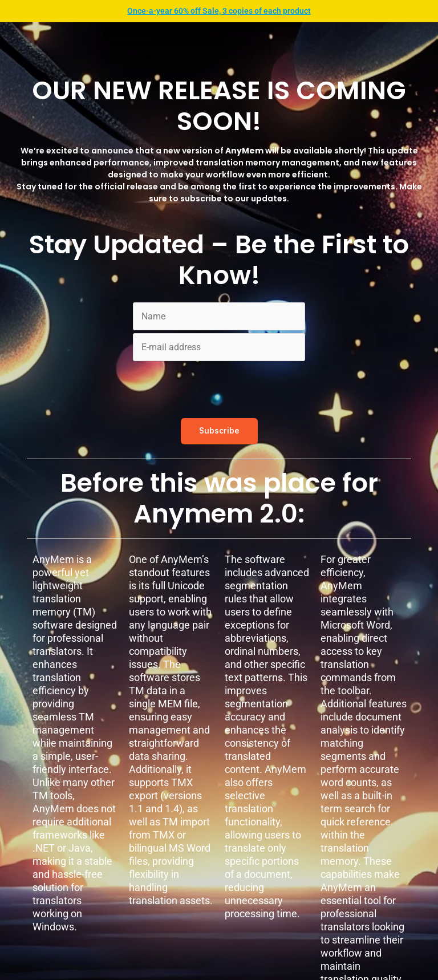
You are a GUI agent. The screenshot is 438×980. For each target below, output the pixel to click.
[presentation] (220, 386)
